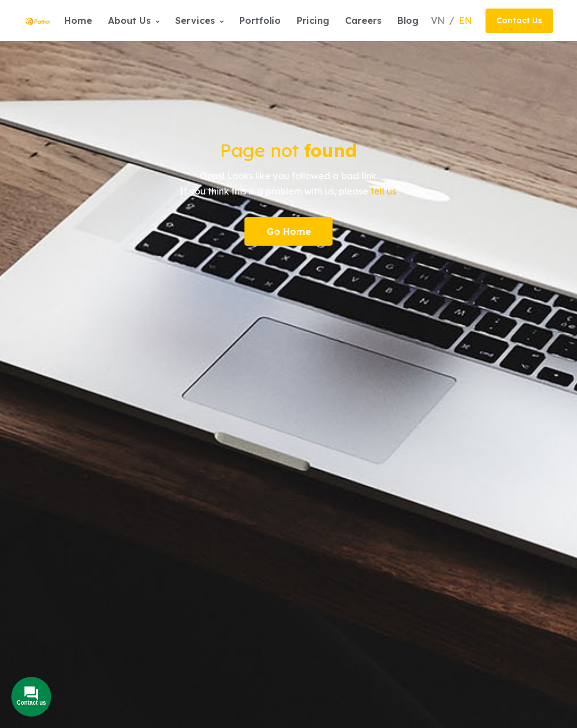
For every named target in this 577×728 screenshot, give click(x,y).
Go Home (289, 231)
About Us (134, 20)
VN (439, 20)
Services (199, 20)
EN (465, 20)
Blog (408, 20)
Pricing (313, 20)
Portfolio (260, 20)
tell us (383, 191)
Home (78, 20)
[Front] (38, 20)
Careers (363, 20)
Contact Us (519, 20)
